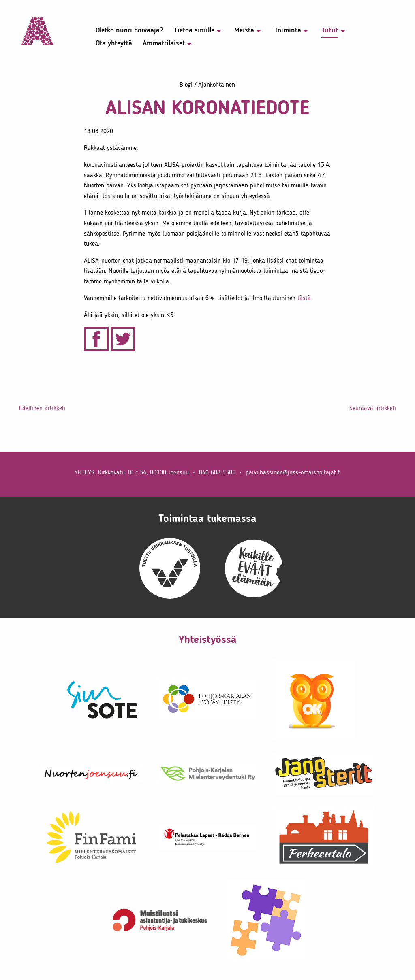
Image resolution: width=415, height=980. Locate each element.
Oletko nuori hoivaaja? (129, 31)
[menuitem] (125, 32)
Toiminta (288, 31)
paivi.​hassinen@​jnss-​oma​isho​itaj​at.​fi (293, 472)
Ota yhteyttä (114, 44)
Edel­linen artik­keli (42, 408)
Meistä (244, 31)
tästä (304, 298)
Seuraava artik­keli (373, 408)
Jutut (330, 31)
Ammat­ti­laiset (164, 44)
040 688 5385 (217, 472)
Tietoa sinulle (194, 31)
